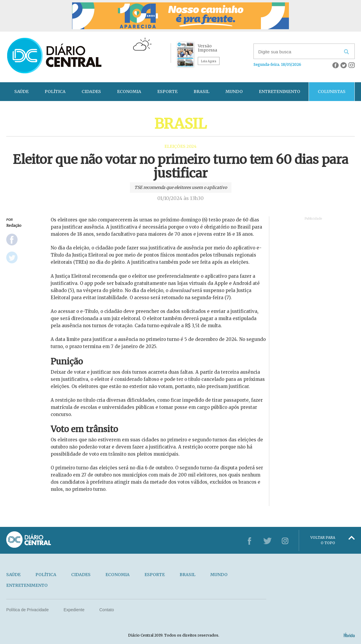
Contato (106, 610)
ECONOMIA (129, 91)
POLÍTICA (55, 91)
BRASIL (201, 91)
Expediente (74, 610)
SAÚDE (21, 91)
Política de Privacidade (27, 610)
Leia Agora (209, 61)
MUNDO (234, 91)
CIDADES (91, 91)
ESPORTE (167, 91)
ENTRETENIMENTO (280, 91)
